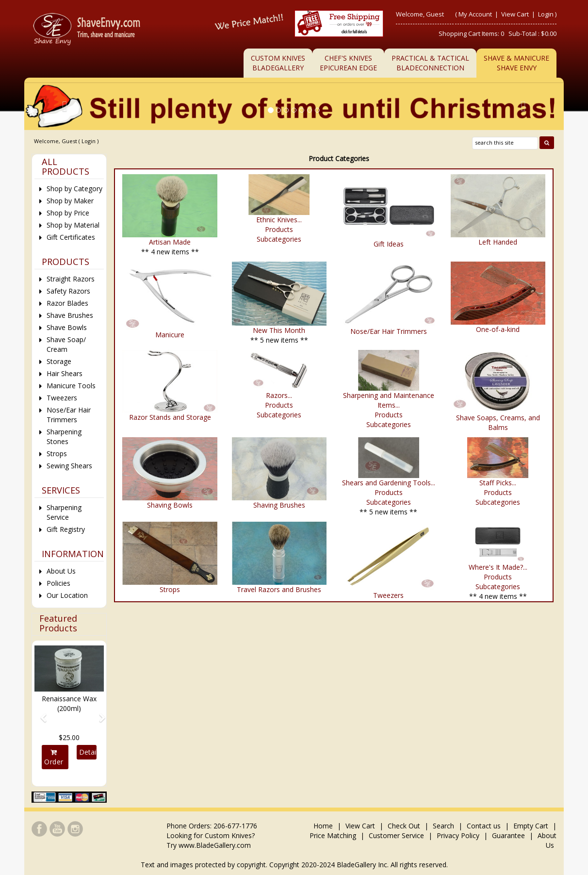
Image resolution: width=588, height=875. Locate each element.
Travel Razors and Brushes (279, 589)
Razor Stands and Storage (170, 417)
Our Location (67, 595)
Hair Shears (65, 373)
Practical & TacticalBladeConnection (430, 63)
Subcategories (279, 239)
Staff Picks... (498, 483)
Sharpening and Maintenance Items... (389, 400)
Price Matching (333, 835)
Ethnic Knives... (279, 220)
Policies (58, 583)
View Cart (516, 14)
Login (546, 14)
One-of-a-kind (498, 329)
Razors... (279, 395)
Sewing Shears (69, 466)
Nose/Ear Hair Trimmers (389, 331)
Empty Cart (531, 826)
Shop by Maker (70, 201)
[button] (40, 713)
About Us (61, 571)
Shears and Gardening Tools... (389, 483)
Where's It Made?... (498, 567)
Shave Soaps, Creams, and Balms (498, 422)
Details (88, 752)
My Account (475, 14)
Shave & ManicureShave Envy (516, 63)
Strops (170, 589)
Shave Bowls (67, 327)
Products (279, 229)
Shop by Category (74, 189)
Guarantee (508, 835)
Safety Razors (68, 291)
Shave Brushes (70, 315)
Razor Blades (67, 303)
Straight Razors (71, 279)
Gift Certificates (71, 237)
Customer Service (396, 835)
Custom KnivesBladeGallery (278, 63)
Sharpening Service (64, 512)
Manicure (170, 335)
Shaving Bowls (170, 505)
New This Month (279, 330)
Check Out (404, 826)
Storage (59, 361)
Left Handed (498, 242)
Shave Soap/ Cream (66, 344)
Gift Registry (66, 529)
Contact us (484, 826)
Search (443, 826)
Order (54, 758)
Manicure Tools (71, 386)
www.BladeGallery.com (215, 845)
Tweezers (388, 595)
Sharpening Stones (64, 437)
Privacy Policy (458, 835)
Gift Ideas (389, 244)
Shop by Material (73, 225)
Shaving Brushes (279, 505)
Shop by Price (68, 213)
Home (324, 826)
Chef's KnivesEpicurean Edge (348, 63)
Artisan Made (170, 242)
